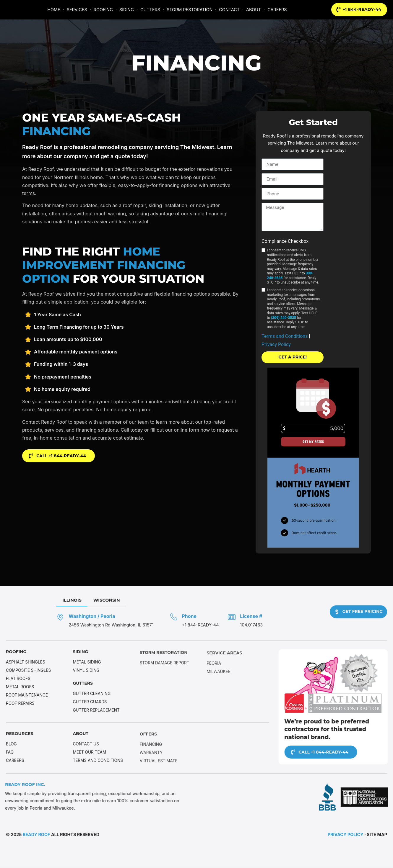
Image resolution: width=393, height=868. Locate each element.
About (81, 737)
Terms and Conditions (285, 336)
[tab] (101, 605)
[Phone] (203, 620)
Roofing (17, 658)
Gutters (83, 690)
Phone (218, 620)
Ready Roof (36, 836)
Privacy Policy (276, 344)
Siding (81, 658)
